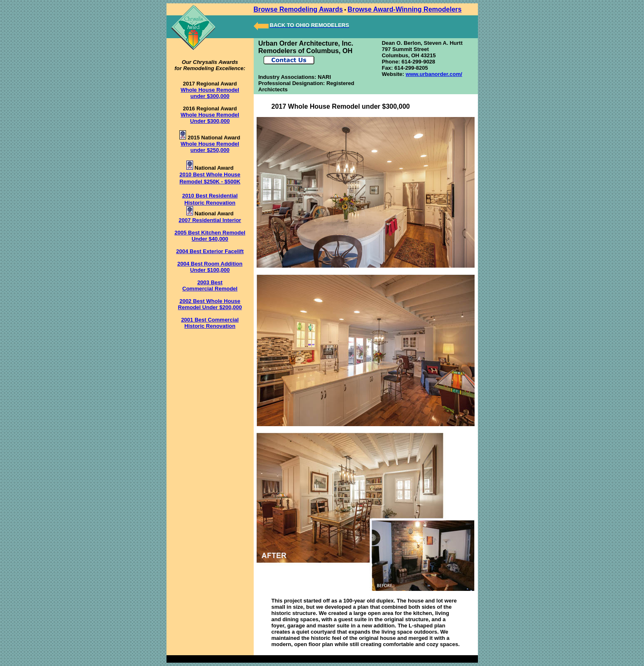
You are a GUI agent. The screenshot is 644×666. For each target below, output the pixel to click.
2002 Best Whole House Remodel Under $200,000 (210, 304)
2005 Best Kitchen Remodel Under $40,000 (210, 236)
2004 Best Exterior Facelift (210, 251)
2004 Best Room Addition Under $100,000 (210, 267)
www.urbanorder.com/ (434, 74)
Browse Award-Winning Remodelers (405, 9)
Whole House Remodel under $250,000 (210, 147)
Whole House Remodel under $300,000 (210, 93)
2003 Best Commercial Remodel (210, 285)
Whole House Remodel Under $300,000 (210, 118)
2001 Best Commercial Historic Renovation (210, 323)
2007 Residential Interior (210, 220)
